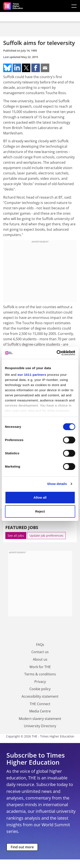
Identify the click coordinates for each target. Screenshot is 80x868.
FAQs (40, 645)
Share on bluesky (7, 68)
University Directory (40, 726)
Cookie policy (40, 689)
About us (40, 659)
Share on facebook (36, 68)
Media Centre (40, 711)
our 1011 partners (32, 375)
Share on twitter (26, 68)
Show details (57, 484)
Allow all (40, 497)
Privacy (40, 682)
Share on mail (45, 68)
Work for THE (40, 667)
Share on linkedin (17, 68)
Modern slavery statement (40, 719)
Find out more (22, 847)
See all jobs (16, 536)
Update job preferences (46, 536)
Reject (40, 511)
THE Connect (40, 704)
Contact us (40, 652)
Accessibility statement (40, 696)
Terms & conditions (40, 674)
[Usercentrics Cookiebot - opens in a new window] (57, 353)
